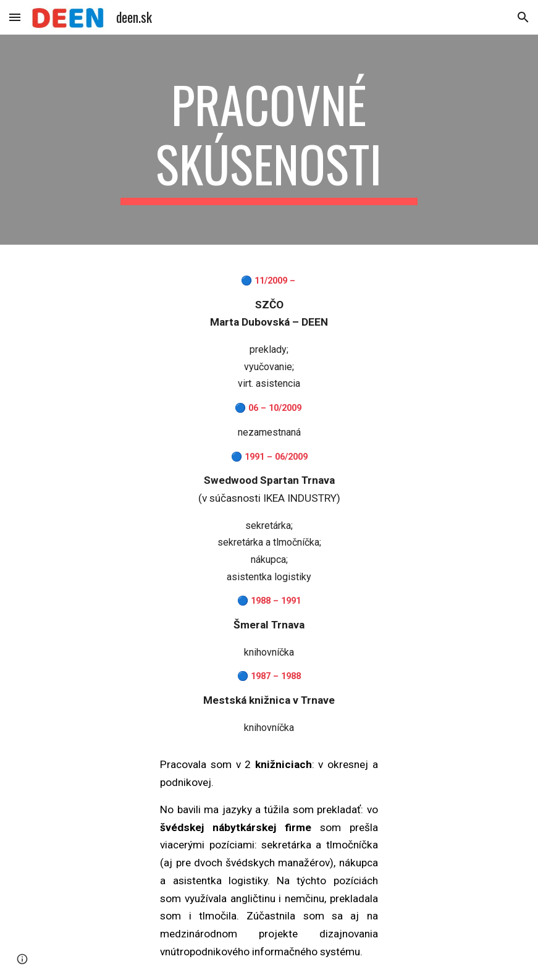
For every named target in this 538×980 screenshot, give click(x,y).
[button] (15, 17)
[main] (269, 140)
